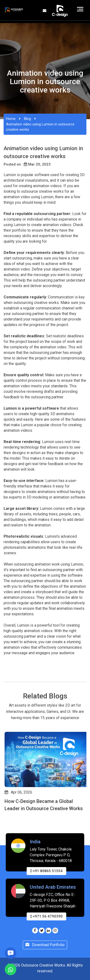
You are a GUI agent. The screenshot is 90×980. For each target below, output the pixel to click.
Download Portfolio (45, 945)
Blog (27, 119)
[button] (6, 832)
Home (11, 119)
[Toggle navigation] (80, 9)
